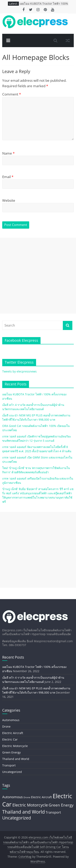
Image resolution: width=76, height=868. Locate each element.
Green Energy (11, 752)
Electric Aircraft (13, 733)
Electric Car (10, 739)
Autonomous (11, 720)
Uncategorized (12, 772)
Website (9, 200)
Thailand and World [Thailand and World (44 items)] (24, 812)
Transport (9, 765)
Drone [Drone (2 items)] (27, 797)
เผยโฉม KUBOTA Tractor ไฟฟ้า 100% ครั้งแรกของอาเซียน (44, 6)
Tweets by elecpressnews (19, 371)
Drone (6, 726)
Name (8, 153)
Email (8, 177)
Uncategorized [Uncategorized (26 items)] (17, 818)
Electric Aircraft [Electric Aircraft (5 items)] (41, 797)
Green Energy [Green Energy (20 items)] (61, 805)
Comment (12, 94)
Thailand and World (16, 759)
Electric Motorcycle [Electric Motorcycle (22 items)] (30, 805)
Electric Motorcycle (15, 746)
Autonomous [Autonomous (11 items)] (12, 797)
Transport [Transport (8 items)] (53, 812)
